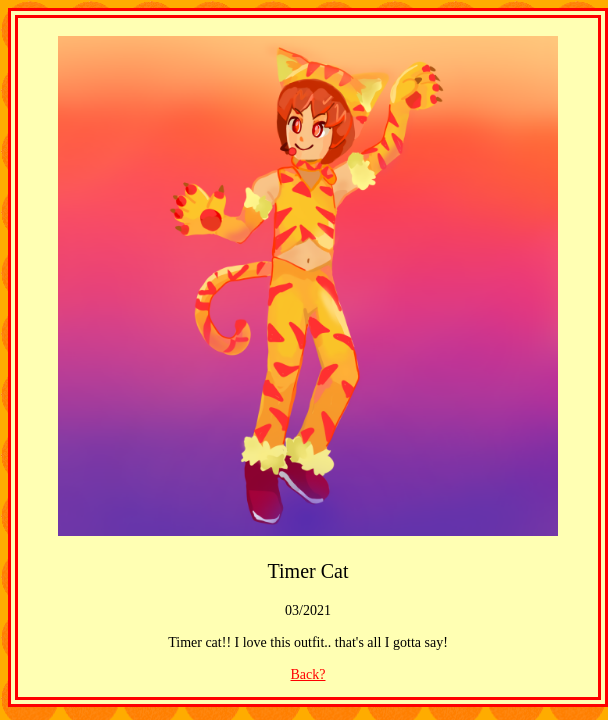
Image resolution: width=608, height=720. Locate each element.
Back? (308, 674)
